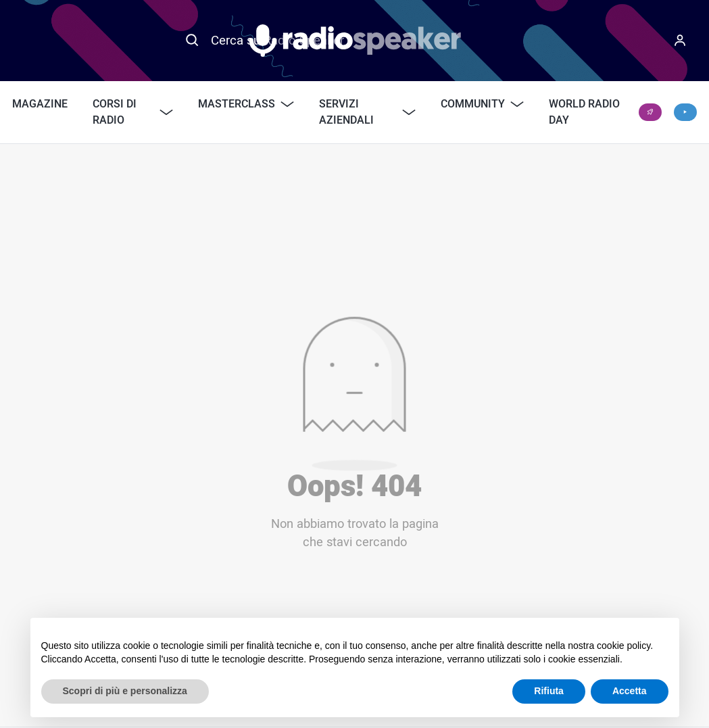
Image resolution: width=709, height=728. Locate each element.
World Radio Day (584, 112)
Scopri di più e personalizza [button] (125, 691)
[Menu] (680, 41)
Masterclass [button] (246, 104)
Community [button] (482, 104)
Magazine (40, 104)
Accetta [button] (630, 691)
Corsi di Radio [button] (133, 112)
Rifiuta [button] (549, 691)
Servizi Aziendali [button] (368, 112)
